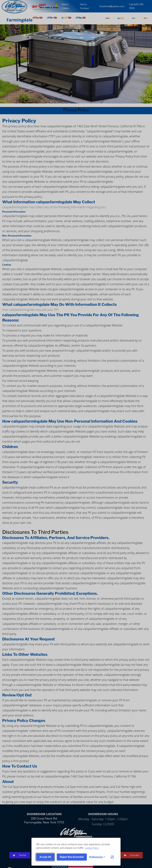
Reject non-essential (72, 857)
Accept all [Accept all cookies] (45, 857)
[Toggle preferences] (97, 857)
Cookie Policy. (92, 848)
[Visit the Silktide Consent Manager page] (112, 857)
